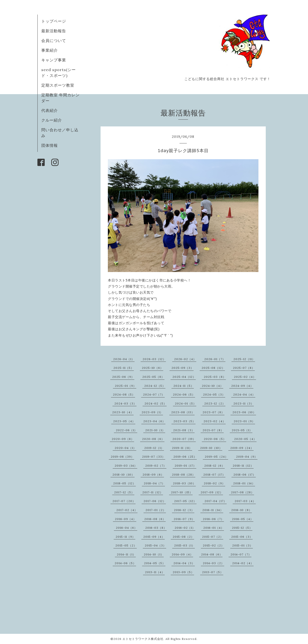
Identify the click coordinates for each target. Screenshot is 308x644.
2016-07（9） (184, 519)
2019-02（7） (156, 466)
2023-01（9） (244, 421)
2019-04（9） (247, 457)
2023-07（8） (214, 412)
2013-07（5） (213, 572)
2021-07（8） (213, 430)
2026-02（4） (185, 359)
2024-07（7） (154, 394)
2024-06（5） (184, 394)
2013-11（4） (155, 572)
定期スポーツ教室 (58, 85)
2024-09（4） (242, 386)
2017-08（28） (243, 492)
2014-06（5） (125, 563)
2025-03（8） (215, 377)
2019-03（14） (126, 466)
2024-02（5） (156, 403)
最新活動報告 (54, 31)
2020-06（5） (215, 439)
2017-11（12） (153, 492)
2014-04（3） (184, 563)
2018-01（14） (244, 483)
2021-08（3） (184, 430)
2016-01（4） (214, 528)
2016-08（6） (155, 519)
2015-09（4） (154, 537)
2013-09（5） (183, 572)
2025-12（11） (244, 359)
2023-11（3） (244, 403)
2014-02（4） (243, 563)
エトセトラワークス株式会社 (143, 639)
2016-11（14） (213, 510)
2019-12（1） (154, 448)
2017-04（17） (216, 501)
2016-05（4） (243, 519)
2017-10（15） (182, 492)
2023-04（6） (154, 421)
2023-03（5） (184, 421)
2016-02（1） (185, 528)
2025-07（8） (244, 368)
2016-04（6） (127, 528)
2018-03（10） (184, 483)
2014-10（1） (154, 554)
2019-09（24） (242, 448)
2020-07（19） (184, 439)
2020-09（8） (123, 439)
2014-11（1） (126, 554)
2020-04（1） (125, 448)
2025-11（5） (124, 368)
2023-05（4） (124, 421)
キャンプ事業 (54, 60)
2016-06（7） (213, 519)
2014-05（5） (155, 563)
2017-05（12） (185, 501)
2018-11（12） (243, 466)
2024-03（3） (125, 403)
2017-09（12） (212, 492)
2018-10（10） (124, 475)
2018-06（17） (245, 475)
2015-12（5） (242, 528)
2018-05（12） (124, 483)
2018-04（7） (154, 483)
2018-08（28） (184, 475)
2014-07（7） (241, 554)
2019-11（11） (182, 448)
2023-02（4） (215, 421)
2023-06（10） (244, 412)
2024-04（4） (244, 394)
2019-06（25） (185, 457)
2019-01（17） (185, 466)
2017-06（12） (155, 501)
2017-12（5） (124, 492)
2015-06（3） (242, 537)
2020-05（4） (245, 439)
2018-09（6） (153, 475)
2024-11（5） (184, 386)
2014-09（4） (182, 554)
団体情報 (50, 145)
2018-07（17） (214, 475)
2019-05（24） (216, 457)
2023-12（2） (215, 403)
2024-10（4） (213, 386)
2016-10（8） (242, 510)
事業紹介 (50, 50)
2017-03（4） (245, 501)
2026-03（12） (154, 359)
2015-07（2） (213, 537)
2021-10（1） (155, 430)
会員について (54, 41)
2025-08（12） (213, 368)
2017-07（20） (124, 501)
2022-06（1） (127, 430)
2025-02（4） (245, 377)
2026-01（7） (215, 359)
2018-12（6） (214, 466)
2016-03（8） (156, 528)
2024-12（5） (155, 386)
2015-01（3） (243, 545)
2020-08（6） (153, 439)
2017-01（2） (156, 510)
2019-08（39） (122, 457)
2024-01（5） (186, 403)
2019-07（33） (154, 457)
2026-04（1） (124, 359)
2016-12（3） (184, 510)
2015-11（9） (125, 537)
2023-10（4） (123, 412)
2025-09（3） (183, 368)
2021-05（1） (242, 430)
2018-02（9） (214, 483)
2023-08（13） (183, 412)
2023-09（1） (152, 412)
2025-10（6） (153, 368)
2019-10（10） (211, 448)
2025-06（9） (123, 377)
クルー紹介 (52, 120)
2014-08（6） (212, 554)
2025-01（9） (126, 386)
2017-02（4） (127, 510)
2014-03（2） (214, 563)
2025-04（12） (184, 377)
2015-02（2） (214, 545)
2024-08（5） (124, 394)
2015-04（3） (155, 545)
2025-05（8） (153, 377)
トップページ (54, 21)
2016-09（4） (126, 519)
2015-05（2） (126, 545)
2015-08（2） (183, 537)
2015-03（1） (184, 545)
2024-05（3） (214, 394)
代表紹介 (50, 110)
